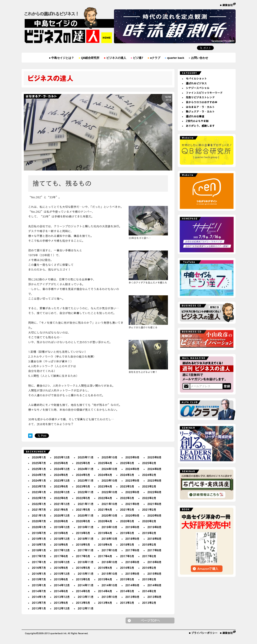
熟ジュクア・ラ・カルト (200, 111)
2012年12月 (62, 608)
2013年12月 (62, 597)
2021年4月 (105, 510)
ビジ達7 (137, 58)
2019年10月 (109, 527)
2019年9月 (132, 527)
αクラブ (154, 58)
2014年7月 (39, 591)
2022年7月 (39, 498)
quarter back (174, 58)
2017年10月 (109, 550)
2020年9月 (132, 515)
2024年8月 (154, 469)
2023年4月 (105, 486)
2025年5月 (83, 463)
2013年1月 (39, 608)
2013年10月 (109, 597)
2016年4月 (105, 568)
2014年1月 (39, 597)
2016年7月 (39, 568)
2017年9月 (132, 550)
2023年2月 (149, 486)
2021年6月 (61, 510)
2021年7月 (39, 510)
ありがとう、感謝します (200, 126)
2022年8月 (154, 492)
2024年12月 (62, 469)
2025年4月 (105, 463)
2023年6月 (61, 486)
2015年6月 (61, 579)
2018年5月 (83, 545)
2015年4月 (105, 579)
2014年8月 (154, 585)
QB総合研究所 (89, 58)
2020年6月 (61, 521)
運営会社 (228, 5)
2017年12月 (62, 550)
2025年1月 (39, 469)
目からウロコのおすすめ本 (202, 102)
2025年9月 (132, 457)
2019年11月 (86, 527)
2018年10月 (109, 539)
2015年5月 (83, 579)
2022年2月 (149, 498)
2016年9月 (132, 562)
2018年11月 (86, 539)
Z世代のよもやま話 (197, 121)
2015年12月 (62, 574)
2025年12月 (62, 457)
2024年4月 (105, 475)
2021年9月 (132, 504)
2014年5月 (83, 591)
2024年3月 (127, 475)
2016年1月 (39, 574)
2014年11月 (86, 585)
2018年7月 (39, 545)
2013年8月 (154, 597)
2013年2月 (149, 603)
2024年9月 (132, 469)
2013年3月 (127, 603)
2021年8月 (154, 504)
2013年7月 (39, 603)
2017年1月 (39, 562)
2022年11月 (86, 492)
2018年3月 (127, 545)
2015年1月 (39, 585)
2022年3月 (127, 498)
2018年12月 (62, 539)
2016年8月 (154, 562)
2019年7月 (39, 533)
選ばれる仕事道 (195, 116)
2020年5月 (83, 521)
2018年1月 (39, 550)
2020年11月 (86, 515)
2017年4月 (105, 556)
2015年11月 (86, 574)
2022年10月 (109, 492)
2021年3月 (127, 510)
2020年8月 (154, 515)
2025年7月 (39, 463)
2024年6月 (61, 475)
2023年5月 (83, 486)
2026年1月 (39, 457)
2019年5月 (83, 533)
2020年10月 (109, 515)
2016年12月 (62, 562)
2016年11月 (86, 562)
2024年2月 (149, 475)
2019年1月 (39, 539)
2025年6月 (61, 463)
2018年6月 (61, 545)
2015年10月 (109, 574)
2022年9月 (132, 492)
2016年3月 (127, 568)
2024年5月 (83, 475)
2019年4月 (105, 533)
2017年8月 (154, 550)
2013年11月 (86, 597)
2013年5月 (83, 603)
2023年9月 (132, 480)
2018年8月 (154, 539)
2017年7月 (39, 556)
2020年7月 (39, 521)
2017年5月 (83, 556)
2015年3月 (127, 579)
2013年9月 (132, 597)
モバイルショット (196, 78)
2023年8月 (154, 480)
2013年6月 (61, 603)
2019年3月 (127, 533)
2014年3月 (127, 591)
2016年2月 (149, 568)
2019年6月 (61, 533)
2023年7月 (39, 486)
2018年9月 (132, 539)
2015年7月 (39, 579)
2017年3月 (127, 556)
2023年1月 (39, 492)
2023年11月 (86, 480)
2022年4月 (105, 498)
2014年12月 (62, 585)
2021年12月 (62, 504)
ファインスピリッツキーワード (204, 93)
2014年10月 (109, 585)
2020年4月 (105, 521)
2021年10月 (109, 504)
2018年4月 (105, 545)
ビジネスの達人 (115, 58)
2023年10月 (109, 480)
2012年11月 (86, 608)
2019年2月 (149, 533)
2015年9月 (132, 574)
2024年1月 (39, 480)
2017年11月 (86, 550)
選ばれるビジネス (196, 83)
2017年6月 (61, 556)
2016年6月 (61, 568)
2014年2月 (149, 591)
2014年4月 (105, 591)
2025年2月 (149, 463)
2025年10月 (109, 457)
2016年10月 (109, 562)
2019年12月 (62, 527)
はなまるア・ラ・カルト (200, 107)
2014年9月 (132, 585)
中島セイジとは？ (61, 58)
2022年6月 (61, 498)
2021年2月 (149, 510)
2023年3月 (127, 486)
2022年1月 (39, 504)
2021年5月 (83, 510)
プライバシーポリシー (204, 633)
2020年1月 (39, 527)
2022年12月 (62, 492)
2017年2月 (149, 556)
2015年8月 (154, 574)
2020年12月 (62, 515)
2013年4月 (105, 603)
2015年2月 (149, 579)
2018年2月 (149, 545)
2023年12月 (62, 480)
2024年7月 (39, 475)
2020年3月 (127, 521)
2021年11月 (86, 504)
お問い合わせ (198, 58)
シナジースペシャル (198, 88)
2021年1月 (39, 515)
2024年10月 (109, 469)
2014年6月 (61, 591)
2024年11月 (86, 469)
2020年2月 (149, 521)
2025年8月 (154, 457)
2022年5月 (83, 498)
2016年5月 (83, 568)
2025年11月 (86, 457)
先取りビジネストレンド (200, 97)
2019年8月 (154, 527)
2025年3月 (127, 463)
